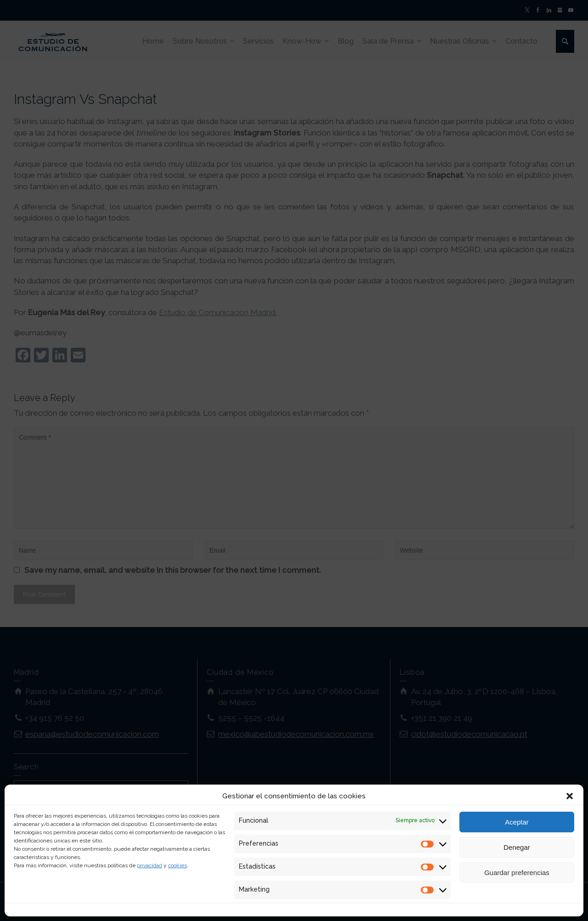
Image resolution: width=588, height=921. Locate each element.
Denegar (517, 847)
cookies (178, 865)
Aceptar (517, 822)
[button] (570, 796)
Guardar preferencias (517, 873)
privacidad (150, 865)
